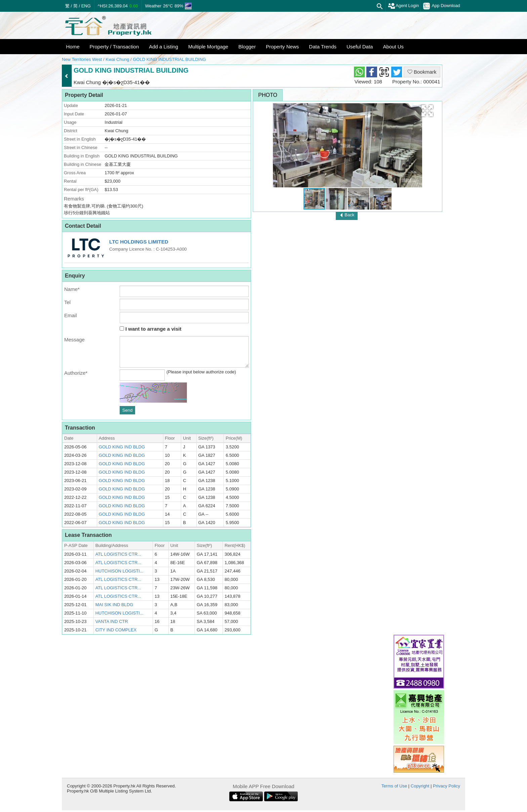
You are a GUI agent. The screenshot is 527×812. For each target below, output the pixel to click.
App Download (442, 6)
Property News (282, 47)
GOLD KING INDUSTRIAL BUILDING (169, 59)
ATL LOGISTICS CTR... (118, 554)
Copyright (420, 786)
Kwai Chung (117, 59)
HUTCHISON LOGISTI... (119, 571)
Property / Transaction (114, 47)
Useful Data (360, 47)
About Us (393, 47)
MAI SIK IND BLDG (114, 605)
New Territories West (82, 59)
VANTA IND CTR (112, 621)
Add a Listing (164, 47)
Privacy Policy (447, 786)
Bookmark (422, 72)
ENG (86, 6)
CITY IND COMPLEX (116, 630)
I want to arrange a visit (151, 329)
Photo (268, 95)
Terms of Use (394, 786)
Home (73, 47)
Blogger (247, 47)
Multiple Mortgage (208, 47)
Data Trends (323, 47)
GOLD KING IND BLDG (122, 447)
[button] (427, 111)
